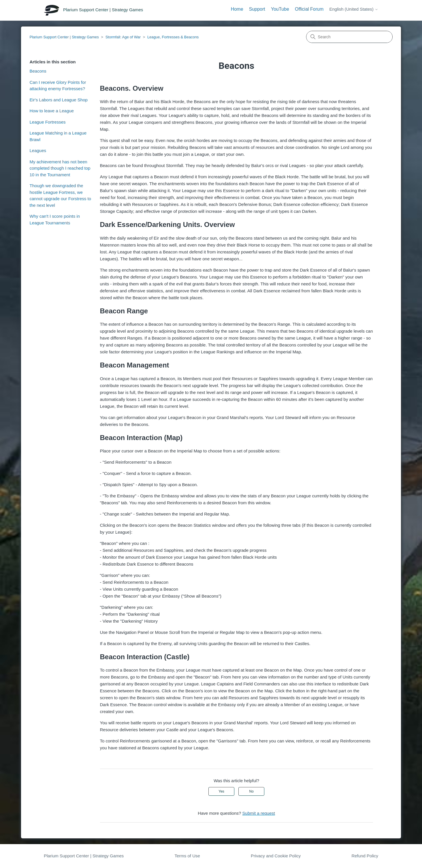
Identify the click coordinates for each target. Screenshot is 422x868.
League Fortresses (47, 122)
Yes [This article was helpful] (221, 791)
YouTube (280, 9)
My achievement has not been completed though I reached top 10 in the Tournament (60, 168)
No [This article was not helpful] (251, 791)
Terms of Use (187, 856)
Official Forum (309, 9)
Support (257, 9)
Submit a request (259, 813)
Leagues (38, 150)
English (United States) (354, 9)
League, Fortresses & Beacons (173, 37)
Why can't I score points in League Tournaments (55, 219)
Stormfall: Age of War (123, 37)
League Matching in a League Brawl (58, 136)
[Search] (349, 37)
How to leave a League (51, 111)
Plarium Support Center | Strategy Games (64, 37)
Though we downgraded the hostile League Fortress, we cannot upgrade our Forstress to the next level (60, 195)
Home (237, 9)
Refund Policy (365, 856)
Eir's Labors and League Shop (58, 100)
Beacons (38, 71)
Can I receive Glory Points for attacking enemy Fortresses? (58, 86)
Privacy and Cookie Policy (276, 856)
